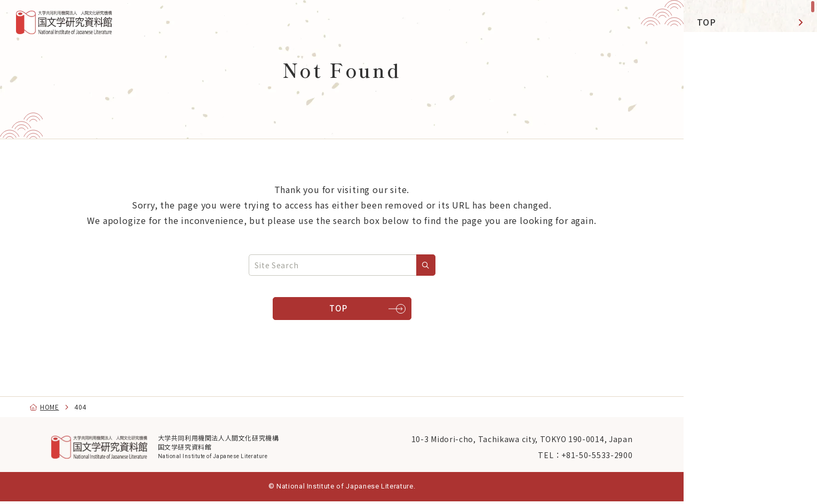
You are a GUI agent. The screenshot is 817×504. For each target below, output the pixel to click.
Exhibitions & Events (743, 122)
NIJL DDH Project (736, 92)
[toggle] (796, 186)
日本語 (723, 481)
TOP (706, 22)
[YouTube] (727, 352)
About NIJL (722, 279)
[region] (750, 252)
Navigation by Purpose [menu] (746, 320)
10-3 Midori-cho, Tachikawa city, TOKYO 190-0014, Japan (501, 439)
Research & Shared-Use (741, 57)
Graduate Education (741, 250)
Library (713, 150)
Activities (718, 221)
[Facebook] (751, 352)
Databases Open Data (734, 185)
